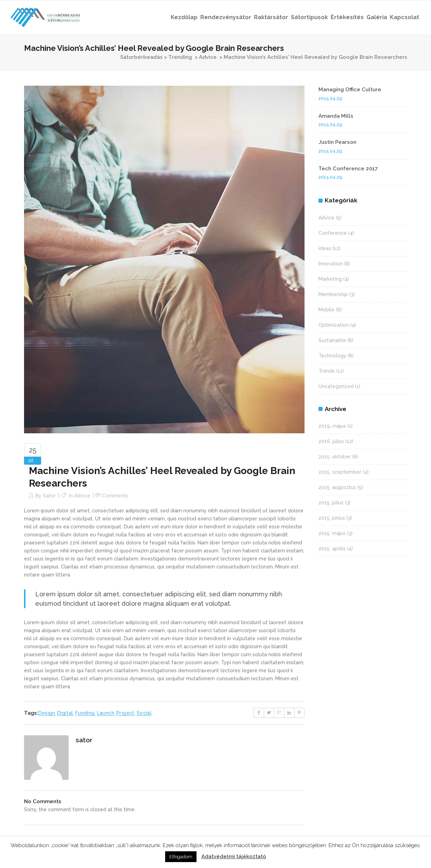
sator (49, 496)
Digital (65, 713)
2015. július (331, 503)
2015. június (332, 518)
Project (125, 713)
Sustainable (332, 340)
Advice (208, 57)
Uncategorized (336, 386)
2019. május (332, 426)
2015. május (332, 533)
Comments (115, 496)
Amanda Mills (336, 116)
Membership (333, 294)
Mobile (326, 310)
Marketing (330, 279)
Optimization (334, 325)
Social (144, 713)
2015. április (332, 549)
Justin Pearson (337, 142)
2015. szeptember (340, 472)
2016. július (331, 441)
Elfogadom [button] (181, 857)
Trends (327, 371)
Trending (180, 57)
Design (47, 713)
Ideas (325, 248)
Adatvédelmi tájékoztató (234, 857)
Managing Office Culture (350, 90)
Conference (333, 233)
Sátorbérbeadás (141, 57)
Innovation (331, 264)
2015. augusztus (337, 487)
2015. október (335, 457)
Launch (106, 713)
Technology (332, 356)
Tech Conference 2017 (348, 169)
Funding (85, 713)
